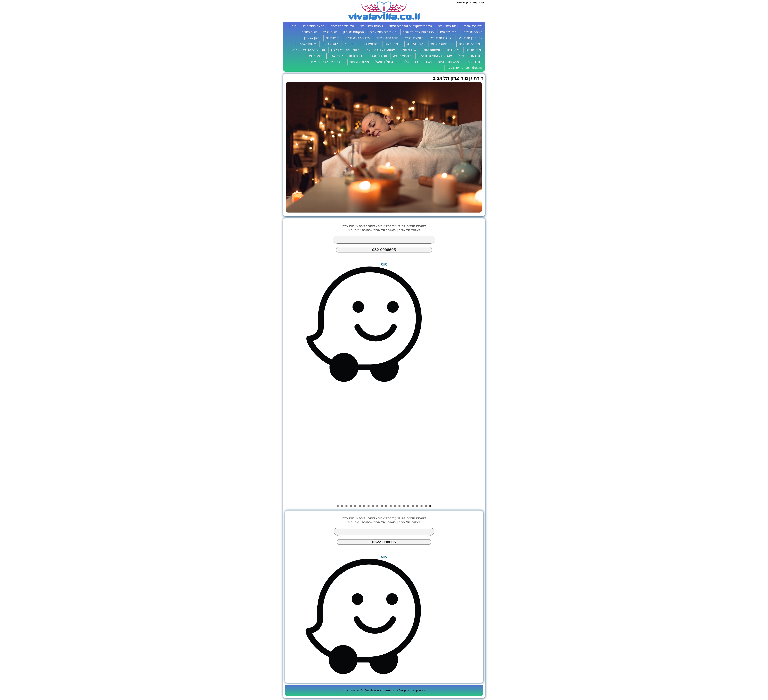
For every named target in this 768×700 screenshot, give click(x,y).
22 (338, 506)
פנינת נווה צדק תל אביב (418, 32)
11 (386, 506)
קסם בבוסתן (330, 44)
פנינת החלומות (359, 62)
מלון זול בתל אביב (342, 26)
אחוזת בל (350, 44)
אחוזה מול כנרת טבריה (380, 50)
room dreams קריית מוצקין (465, 68)
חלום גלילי (330, 32)
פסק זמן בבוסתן (449, 62)
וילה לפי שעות (473, 26)
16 (364, 506)
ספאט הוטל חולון (313, 26)
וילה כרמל (453, 50)
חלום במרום (309, 32)
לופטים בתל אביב (372, 26)
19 (351, 506)
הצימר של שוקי (473, 32)
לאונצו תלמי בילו (440, 38)
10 (391, 506)
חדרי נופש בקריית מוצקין (327, 62)
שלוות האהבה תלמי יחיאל (392, 62)
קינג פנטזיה (409, 50)
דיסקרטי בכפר (414, 38)
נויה (294, 26)
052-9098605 (384, 250)
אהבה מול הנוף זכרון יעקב (435, 56)
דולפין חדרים (474, 50)
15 (369, 506)
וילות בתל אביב (448, 26)
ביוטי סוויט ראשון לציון (345, 50)
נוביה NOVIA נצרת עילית (309, 50)
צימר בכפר (315, 56)
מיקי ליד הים (448, 32)
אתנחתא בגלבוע (442, 44)
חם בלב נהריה (378, 56)
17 (360, 506)
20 (346, 506)
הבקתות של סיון (354, 32)
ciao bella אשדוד (387, 38)
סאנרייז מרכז (424, 62)
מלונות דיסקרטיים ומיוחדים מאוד (411, 26)
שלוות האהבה (307, 44)
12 (382, 506)
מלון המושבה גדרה (358, 38)
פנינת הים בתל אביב (383, 32)
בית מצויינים (371, 44)
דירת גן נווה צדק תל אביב (346, 56)
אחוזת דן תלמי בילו (470, 38)
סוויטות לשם (393, 44)
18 (355, 506)
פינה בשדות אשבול (470, 56)
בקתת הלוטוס (416, 44)
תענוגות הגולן (431, 50)
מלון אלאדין (312, 38)
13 (377, 506)
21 (342, 506)
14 (373, 506)
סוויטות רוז (333, 38)
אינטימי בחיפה (402, 56)
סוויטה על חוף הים (471, 44)
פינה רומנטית (474, 62)
